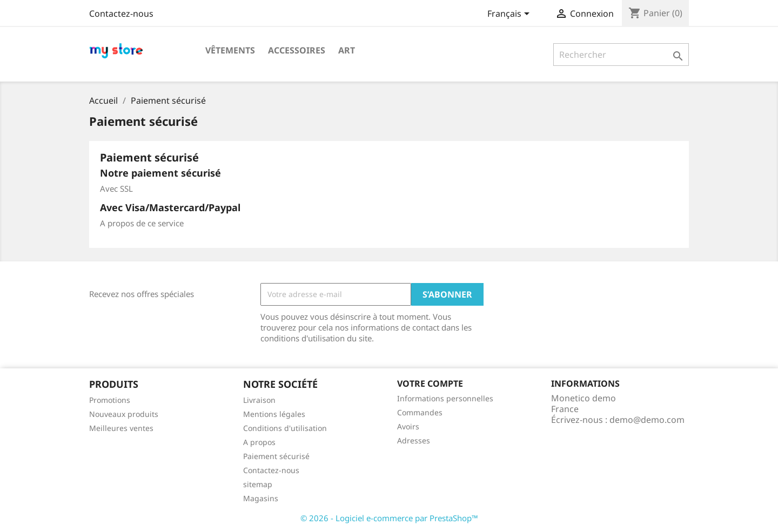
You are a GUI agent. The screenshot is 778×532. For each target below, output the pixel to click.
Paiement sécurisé (276, 456)
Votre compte (430, 383)
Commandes (420, 412)
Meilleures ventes (121, 428)
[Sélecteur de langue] (510, 15)
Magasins (261, 498)
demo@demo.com (647, 420)
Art (347, 50)
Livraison (259, 400)
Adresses (414, 440)
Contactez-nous (121, 14)
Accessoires (297, 50)
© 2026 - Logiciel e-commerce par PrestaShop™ (389, 518)
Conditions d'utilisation (285, 428)
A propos (259, 442)
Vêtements (230, 50)
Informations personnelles (445, 398)
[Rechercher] (621, 55)
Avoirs (408, 426)
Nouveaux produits (124, 414)
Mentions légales (274, 414)
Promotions (110, 400)
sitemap (258, 484)
